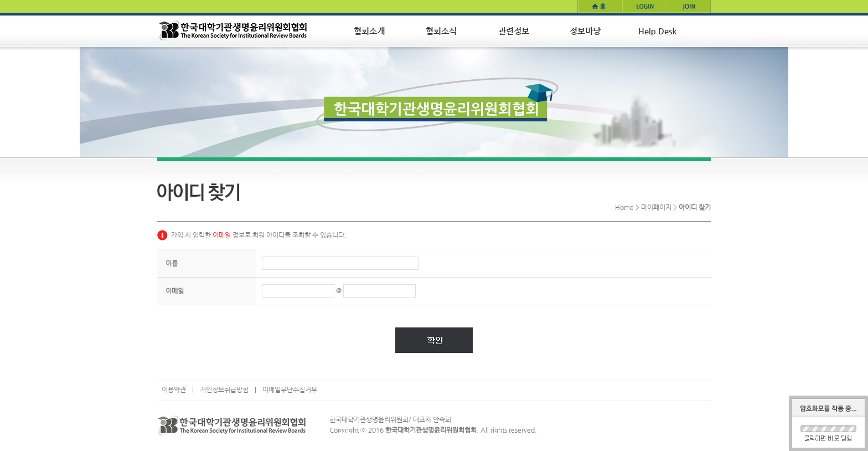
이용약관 (174, 389)
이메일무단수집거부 (290, 389)
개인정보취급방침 (224, 389)
